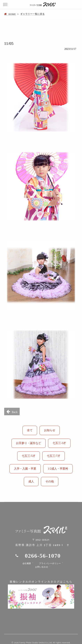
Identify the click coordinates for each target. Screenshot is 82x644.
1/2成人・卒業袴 (58, 469)
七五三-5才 (28, 456)
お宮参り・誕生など (29, 443)
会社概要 (27, 563)
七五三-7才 (54, 456)
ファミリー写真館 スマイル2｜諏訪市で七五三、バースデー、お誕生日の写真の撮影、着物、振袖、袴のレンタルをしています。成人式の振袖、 (43, 4)
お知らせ (50, 430)
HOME (12, 14)
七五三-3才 (59, 443)
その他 (50, 481)
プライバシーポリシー (50, 563)
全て (30, 430)
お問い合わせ (42, 567)
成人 (31, 481)
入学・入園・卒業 (25, 469)
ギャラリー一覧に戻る (33, 14)
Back (15, 412)
